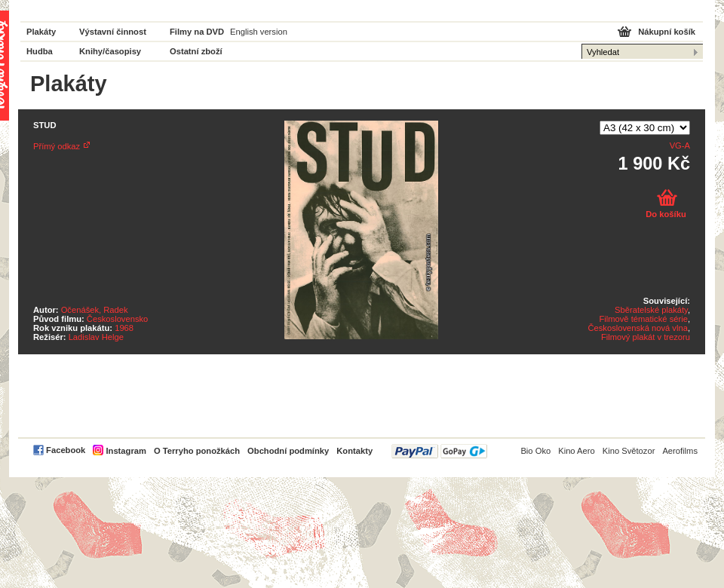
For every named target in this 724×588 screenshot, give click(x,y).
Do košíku (666, 214)
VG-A (680, 145)
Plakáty (41, 32)
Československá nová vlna (637, 328)
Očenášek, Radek (95, 310)
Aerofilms (680, 451)
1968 (124, 328)
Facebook (66, 450)
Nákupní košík (667, 32)
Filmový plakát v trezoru (646, 337)
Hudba (40, 51)
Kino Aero (577, 451)
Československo (117, 319)
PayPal (439, 451)
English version (259, 32)
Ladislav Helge (96, 337)
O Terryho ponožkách (197, 451)
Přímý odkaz (57, 146)
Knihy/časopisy (110, 51)
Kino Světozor (629, 451)
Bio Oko (535, 451)
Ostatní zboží (196, 51)
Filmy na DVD (197, 32)
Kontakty (354, 451)
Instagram (126, 451)
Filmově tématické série (643, 319)
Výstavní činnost (113, 32)
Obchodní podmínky (288, 451)
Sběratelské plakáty (651, 310)
